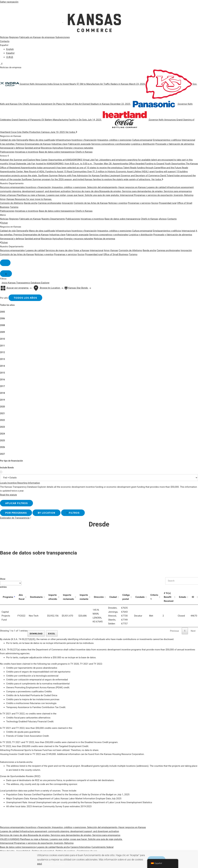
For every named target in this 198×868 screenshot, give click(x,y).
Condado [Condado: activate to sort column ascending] (141, 599)
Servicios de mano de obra (59, 250)
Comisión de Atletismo (12, 203)
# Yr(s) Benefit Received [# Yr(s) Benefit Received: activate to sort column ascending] (169, 600)
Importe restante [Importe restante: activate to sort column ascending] (84, 600)
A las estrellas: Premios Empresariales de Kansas (25, 144)
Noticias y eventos (118, 203)
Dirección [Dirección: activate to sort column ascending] (99, 599)
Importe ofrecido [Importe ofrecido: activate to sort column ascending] (53, 600)
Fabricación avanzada (79, 144)
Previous (174, 633)
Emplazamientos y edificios (167, 140)
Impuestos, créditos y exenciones (114, 140)
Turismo (14, 207)
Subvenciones (63, 37)
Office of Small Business (116, 254)
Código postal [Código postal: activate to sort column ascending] (127, 600)
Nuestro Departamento (53, 219)
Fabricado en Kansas (30, 37)
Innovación (68, 203)
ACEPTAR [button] (152, 856)
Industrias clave (59, 144)
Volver (4, 223)
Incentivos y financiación (84, 140)
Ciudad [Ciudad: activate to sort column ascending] (113, 599)
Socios (155, 203)
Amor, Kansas (111, 250)
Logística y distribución (143, 144)
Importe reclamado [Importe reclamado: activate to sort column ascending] (68, 600)
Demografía (22, 140)
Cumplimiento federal (102, 850)
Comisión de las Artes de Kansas (91, 203)
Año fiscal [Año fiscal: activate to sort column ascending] (22, 600)
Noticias (4, 37)
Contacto (5, 41)
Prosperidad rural (168, 203)
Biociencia (46, 148)
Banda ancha (31, 203)
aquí (40, 864)
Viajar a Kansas (81, 250)
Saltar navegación (9, 2)
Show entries (11, 585)
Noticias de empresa (104, 239)
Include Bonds (7, 469)
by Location (54, 515)
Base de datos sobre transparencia (57, 152)
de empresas (48, 37)
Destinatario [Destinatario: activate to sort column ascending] (36, 599)
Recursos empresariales (12, 250)
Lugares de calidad (35, 250)
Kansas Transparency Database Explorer (29, 284)
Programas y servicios (139, 203)
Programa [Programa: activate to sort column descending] (8, 599)
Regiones (14, 37)
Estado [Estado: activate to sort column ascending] (183, 599)
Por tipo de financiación (11, 462)
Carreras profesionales (50, 203)
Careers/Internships (81, 850)
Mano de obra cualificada (42, 140)
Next (193, 633)
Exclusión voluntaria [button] (54, 864)
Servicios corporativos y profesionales (111, 144)
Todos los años (28, 299)
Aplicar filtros (19, 505)
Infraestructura (63, 140)
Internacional (188, 140)
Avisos (163, 219)
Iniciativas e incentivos (27, 152)
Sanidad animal (33, 148)
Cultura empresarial (142, 140)
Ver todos (71, 132)
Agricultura (58, 148)
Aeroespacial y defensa (12, 148)
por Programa (18, 515)
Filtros (85, 515)
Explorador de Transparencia (15, 520)
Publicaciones (7, 152)
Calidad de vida (8, 140)
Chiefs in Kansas (84, 152)
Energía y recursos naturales (79, 148)
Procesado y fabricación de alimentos (175, 144)
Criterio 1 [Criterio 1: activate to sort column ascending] (155, 600)
